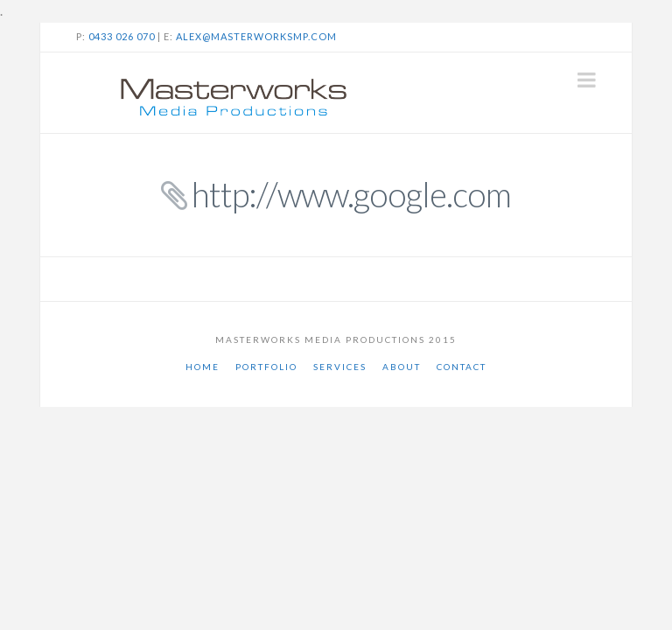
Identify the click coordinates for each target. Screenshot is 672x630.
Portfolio (266, 367)
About (402, 367)
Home (203, 367)
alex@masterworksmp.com (256, 36)
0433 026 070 (122, 36)
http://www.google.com (351, 194)
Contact (462, 367)
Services (340, 367)
